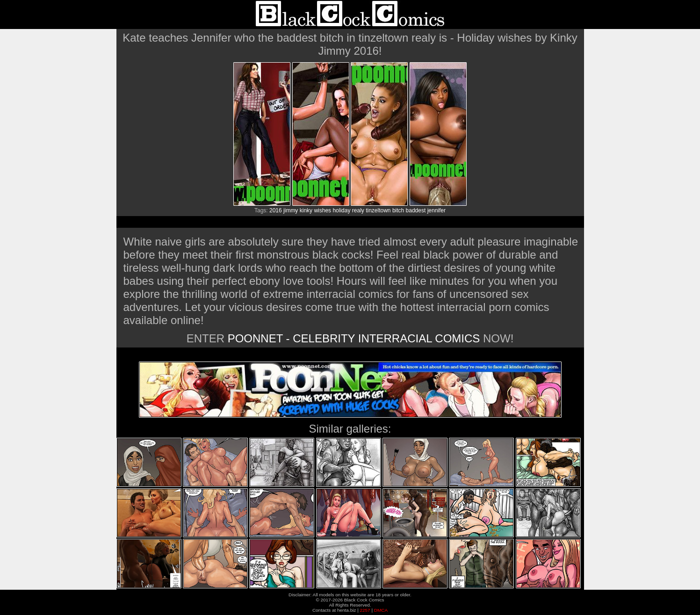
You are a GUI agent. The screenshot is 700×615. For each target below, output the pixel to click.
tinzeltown (378, 210)
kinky (306, 210)
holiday (341, 210)
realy (358, 210)
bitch (398, 210)
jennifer (437, 210)
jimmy (291, 210)
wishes (322, 210)
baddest (416, 210)
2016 (276, 210)
